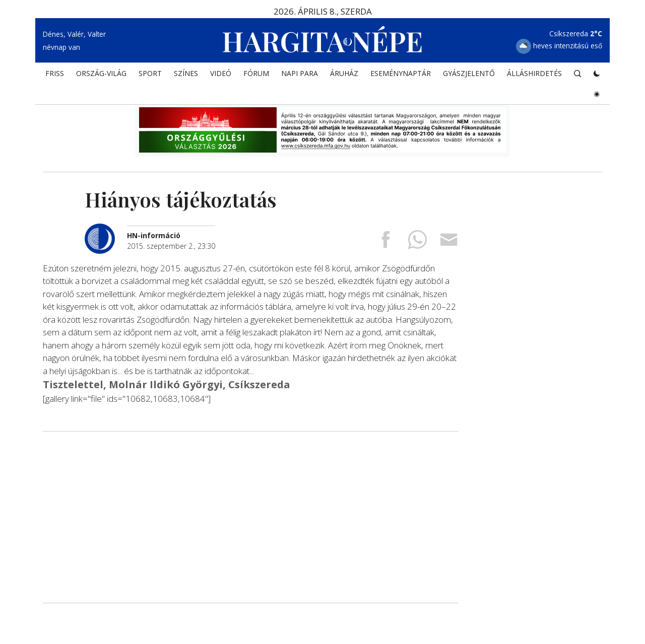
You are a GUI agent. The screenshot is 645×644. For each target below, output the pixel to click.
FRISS (55, 73)
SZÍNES (186, 73)
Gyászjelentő (469, 73)
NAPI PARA (300, 73)
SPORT (150, 73)
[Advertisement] (251, 517)
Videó (221, 73)
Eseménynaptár (401, 73)
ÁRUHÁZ (344, 73)
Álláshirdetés (534, 73)
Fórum (256, 73)
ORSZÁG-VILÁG (101, 73)
